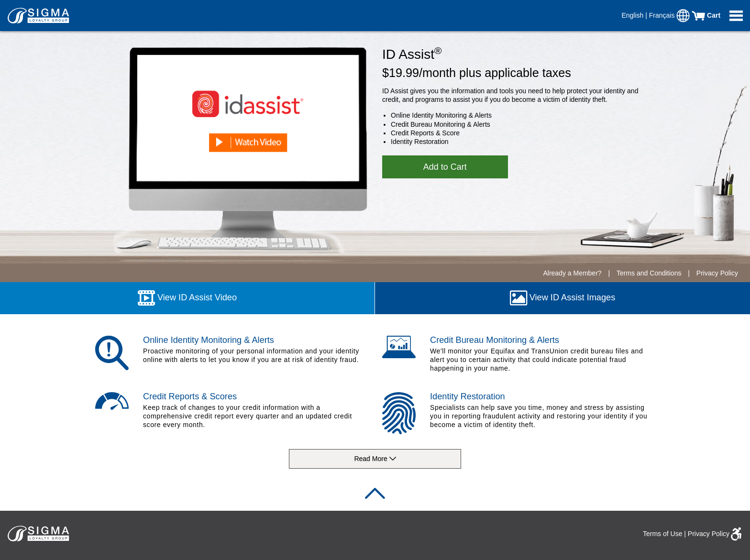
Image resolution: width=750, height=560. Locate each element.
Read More (375, 459)
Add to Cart (445, 167)
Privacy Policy (717, 273)
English (633, 15)
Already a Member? (572, 273)
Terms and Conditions (650, 273)
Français (663, 15)
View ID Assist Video (187, 298)
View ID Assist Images (563, 298)
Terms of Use (662, 534)
